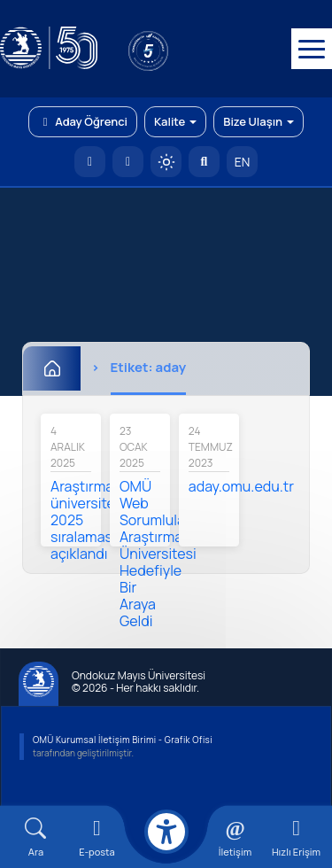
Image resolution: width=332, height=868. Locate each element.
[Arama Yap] (204, 162)
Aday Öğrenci (83, 121)
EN (243, 162)
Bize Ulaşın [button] (259, 121)
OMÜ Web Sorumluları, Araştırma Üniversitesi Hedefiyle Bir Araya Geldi (158, 554)
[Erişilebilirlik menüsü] (166, 832)
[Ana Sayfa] (52, 368)
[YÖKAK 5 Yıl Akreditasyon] (177, 49)
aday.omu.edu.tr (241, 486)
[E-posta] (128, 162)
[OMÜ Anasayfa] (90, 162)
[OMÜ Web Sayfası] (49, 49)
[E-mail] (97, 837)
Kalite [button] (175, 121)
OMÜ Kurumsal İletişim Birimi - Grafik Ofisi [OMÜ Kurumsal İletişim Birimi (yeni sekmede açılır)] (123, 740)
